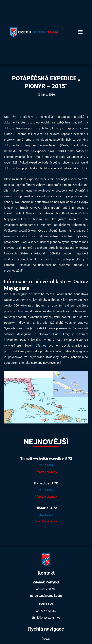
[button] (81, 32)
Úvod (46, 639)
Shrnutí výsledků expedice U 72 (46, 458)
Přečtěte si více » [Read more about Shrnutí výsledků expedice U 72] (46, 472)
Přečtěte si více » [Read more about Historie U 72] (46, 521)
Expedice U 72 (46, 483)
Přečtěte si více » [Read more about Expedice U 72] (46, 497)
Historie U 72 (46, 508)
